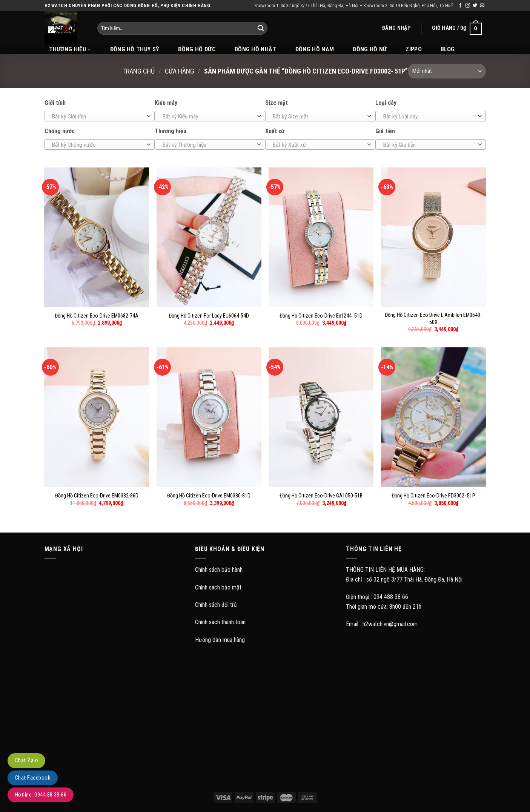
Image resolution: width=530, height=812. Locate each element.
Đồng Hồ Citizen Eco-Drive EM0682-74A (97, 316)
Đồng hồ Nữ (370, 49)
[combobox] (100, 116)
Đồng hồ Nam (315, 49)
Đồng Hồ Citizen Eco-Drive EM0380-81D (209, 496)
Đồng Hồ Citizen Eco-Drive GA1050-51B (321, 496)
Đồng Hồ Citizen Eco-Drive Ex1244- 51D (321, 316)
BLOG (448, 49)
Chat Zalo (26, 760)
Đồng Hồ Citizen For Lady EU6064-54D (209, 316)
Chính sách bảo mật (218, 587)
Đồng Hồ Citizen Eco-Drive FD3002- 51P (433, 496)
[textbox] (98, 117)
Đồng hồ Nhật (256, 49)
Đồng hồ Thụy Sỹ (135, 49)
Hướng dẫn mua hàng (220, 640)
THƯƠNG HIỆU (70, 49)
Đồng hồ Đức (197, 49)
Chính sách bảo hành (219, 570)
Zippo (414, 49)
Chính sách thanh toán (220, 622)
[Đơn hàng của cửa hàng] (447, 71)
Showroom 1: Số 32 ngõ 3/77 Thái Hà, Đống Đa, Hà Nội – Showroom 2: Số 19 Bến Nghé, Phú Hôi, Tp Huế (353, 5)
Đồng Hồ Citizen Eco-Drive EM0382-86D (97, 496)
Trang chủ (138, 71)
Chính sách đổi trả (216, 605)
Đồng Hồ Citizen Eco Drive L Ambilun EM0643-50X (433, 319)
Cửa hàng (180, 71)
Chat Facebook (33, 778)
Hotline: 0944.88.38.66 (41, 795)
